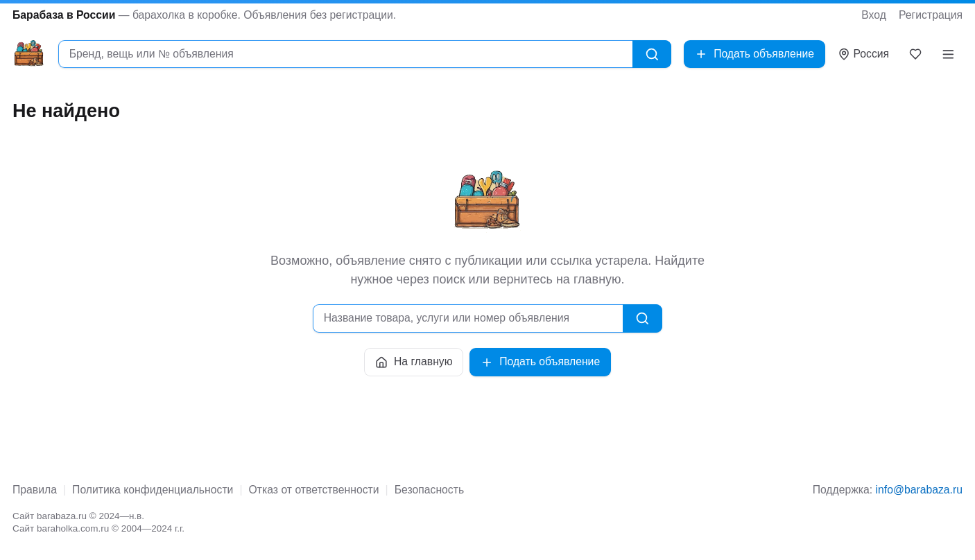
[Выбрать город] (864, 54)
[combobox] (345, 54)
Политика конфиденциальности (153, 490)
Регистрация (931, 15)
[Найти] (652, 54)
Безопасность (429, 490)
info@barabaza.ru (919, 490)
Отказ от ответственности (314, 490)
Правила (35, 490)
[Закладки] (916, 54)
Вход (874, 15)
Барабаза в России (64, 15)
